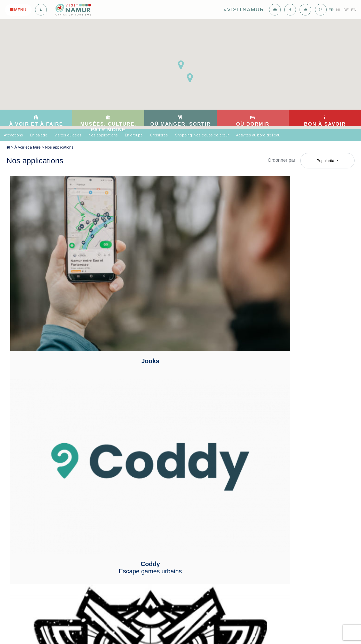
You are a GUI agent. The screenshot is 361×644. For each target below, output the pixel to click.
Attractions (13, 135)
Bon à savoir (272, 496)
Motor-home (215, 542)
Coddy (179, 256)
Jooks (64, 253)
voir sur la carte (122, 618)
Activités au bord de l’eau (258, 135)
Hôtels (211, 506)
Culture (110, 518)
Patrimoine (113, 525)
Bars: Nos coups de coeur (176, 506)
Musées (111, 511)
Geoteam (64, 350)
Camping (213, 535)
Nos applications (103, 135)
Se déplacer (266, 535)
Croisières (159, 135)
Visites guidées (68, 135)
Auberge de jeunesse (223, 550)
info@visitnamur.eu (120, 598)
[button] (190, 78)
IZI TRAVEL (179, 350)
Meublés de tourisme (223, 513)
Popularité (326, 161)
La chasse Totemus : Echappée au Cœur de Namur (294, 256)
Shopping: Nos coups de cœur (202, 135)
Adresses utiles (269, 521)
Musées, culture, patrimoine (125, 498)
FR (331, 10)
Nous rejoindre (268, 528)
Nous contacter (269, 513)
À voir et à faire (28, 147)
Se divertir (163, 525)
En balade (39, 135)
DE (346, 10)
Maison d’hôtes (218, 528)
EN (354, 10)
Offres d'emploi (268, 542)
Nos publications (270, 506)
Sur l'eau (213, 521)
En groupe (134, 135)
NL (338, 10)
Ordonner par (282, 160)
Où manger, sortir (178, 496)
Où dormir (218, 496)
